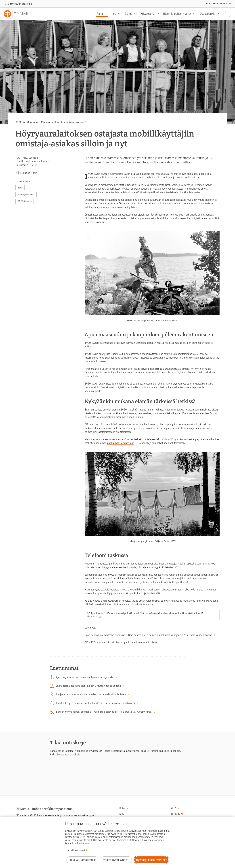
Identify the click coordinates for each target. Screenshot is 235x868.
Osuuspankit (207, 14)
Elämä (129, 14)
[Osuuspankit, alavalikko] (219, 14)
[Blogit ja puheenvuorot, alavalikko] (195, 14)
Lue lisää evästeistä (75, 850)
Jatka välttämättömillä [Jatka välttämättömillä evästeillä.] (82, 860)
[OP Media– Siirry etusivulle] (19, 14)
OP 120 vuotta (25, 201)
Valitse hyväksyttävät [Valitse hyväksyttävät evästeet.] (116, 860)
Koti (114, 14)
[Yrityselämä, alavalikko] (159, 14)
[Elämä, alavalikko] (136, 14)
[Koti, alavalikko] (120, 14)
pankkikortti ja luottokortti (145, 593)
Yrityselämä (148, 14)
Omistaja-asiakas (26, 195)
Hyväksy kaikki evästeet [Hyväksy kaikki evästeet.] (151, 860)
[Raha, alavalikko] (107, 14)
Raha (100, 14)
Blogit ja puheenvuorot (177, 14)
